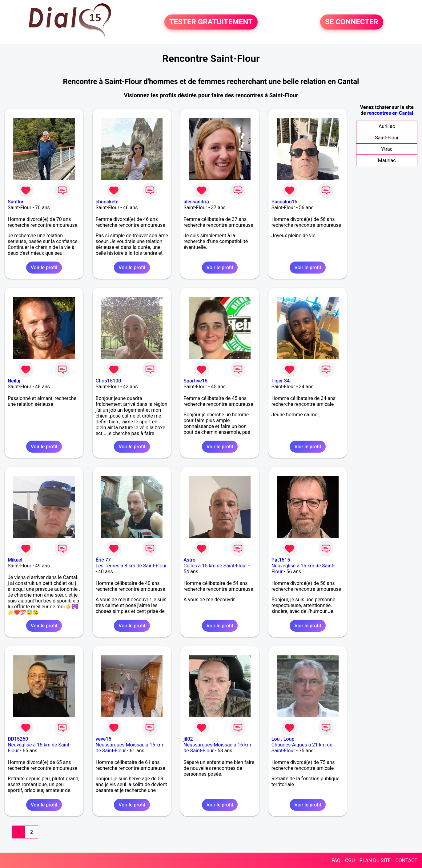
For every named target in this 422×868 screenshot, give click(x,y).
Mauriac (387, 160)
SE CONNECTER (352, 22)
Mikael (15, 560)
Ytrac (387, 149)
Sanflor (16, 202)
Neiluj (14, 381)
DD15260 (18, 739)
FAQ (336, 860)
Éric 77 (103, 560)
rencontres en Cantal (390, 113)
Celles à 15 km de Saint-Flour (215, 566)
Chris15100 (109, 381)
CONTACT (406, 860)
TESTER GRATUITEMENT (211, 22)
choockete (107, 202)
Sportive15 (195, 381)
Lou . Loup (283, 739)
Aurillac (387, 126)
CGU (350, 860)
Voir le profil (44, 268)
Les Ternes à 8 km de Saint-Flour (131, 566)
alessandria (196, 202)
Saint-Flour (387, 138)
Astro (189, 560)
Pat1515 (281, 560)
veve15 (104, 739)
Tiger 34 (281, 381)
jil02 (188, 739)
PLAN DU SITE (375, 860)
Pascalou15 (284, 202)
